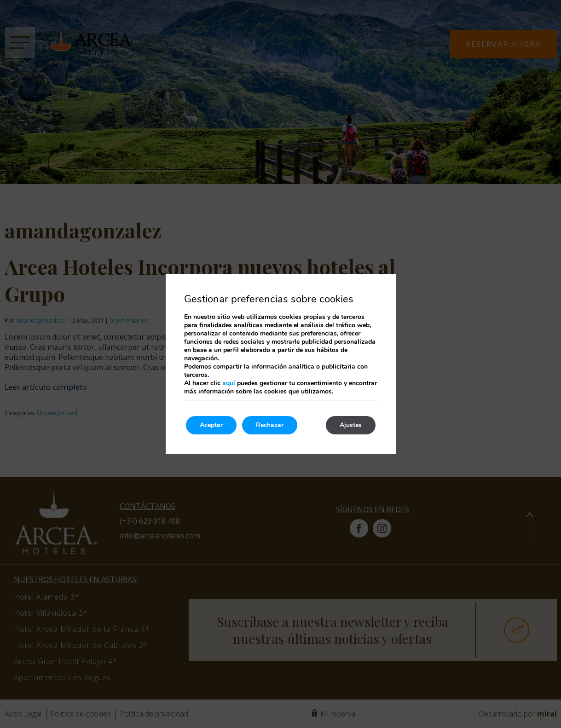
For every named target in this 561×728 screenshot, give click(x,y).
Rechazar (270, 425)
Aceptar (211, 425)
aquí (229, 383)
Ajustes (351, 425)
